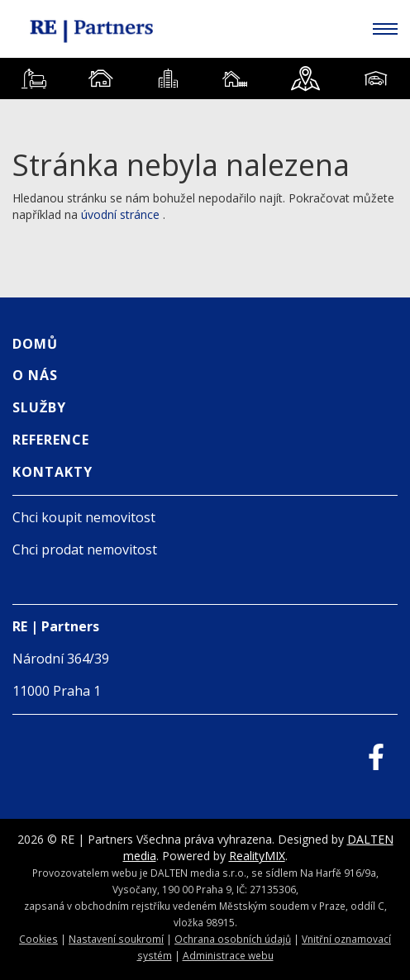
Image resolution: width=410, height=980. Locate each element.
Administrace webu (228, 955)
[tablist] (205, 78)
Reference (51, 440)
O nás (35, 375)
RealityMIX (257, 856)
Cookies (38, 939)
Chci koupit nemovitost (84, 517)
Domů (35, 344)
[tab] (33, 78)
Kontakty (52, 472)
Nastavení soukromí (116, 939)
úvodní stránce (120, 214)
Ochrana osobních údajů (233, 939)
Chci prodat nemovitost (85, 549)
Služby (39, 407)
